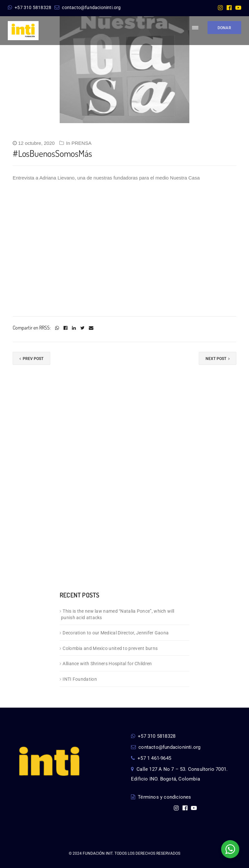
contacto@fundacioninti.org (88, 7)
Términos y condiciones (161, 797)
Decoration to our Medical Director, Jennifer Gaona (116, 633)
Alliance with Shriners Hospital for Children (107, 664)
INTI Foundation (80, 679)
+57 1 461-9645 (151, 758)
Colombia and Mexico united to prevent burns (110, 648)
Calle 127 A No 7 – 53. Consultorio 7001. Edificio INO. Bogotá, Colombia (179, 774)
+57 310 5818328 (30, 7)
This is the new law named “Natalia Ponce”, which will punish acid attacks (118, 614)
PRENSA (81, 143)
